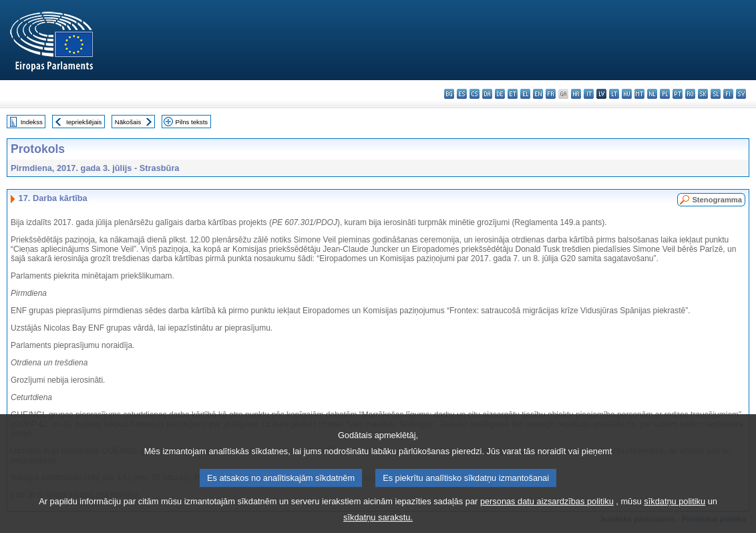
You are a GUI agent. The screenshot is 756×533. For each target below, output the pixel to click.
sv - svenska (741, 94)
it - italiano (589, 94)
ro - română (690, 94)
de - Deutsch (500, 94)
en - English (538, 94)
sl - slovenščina (716, 94)
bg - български (449, 94)
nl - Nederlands (652, 94)
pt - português (678, 94)
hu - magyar (627, 94)
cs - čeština (475, 94)
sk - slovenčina (703, 94)
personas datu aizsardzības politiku (547, 509)
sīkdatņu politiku (675, 509)
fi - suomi (728, 94)
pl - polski (665, 94)
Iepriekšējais (84, 122)
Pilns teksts (192, 122)
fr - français (551, 94)
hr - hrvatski (576, 94)
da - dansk (487, 94)
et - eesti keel (513, 94)
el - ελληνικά (525, 94)
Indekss (32, 122)
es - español (462, 94)
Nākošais (128, 122)
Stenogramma (717, 200)
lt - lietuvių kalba (614, 94)
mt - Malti (639, 94)
